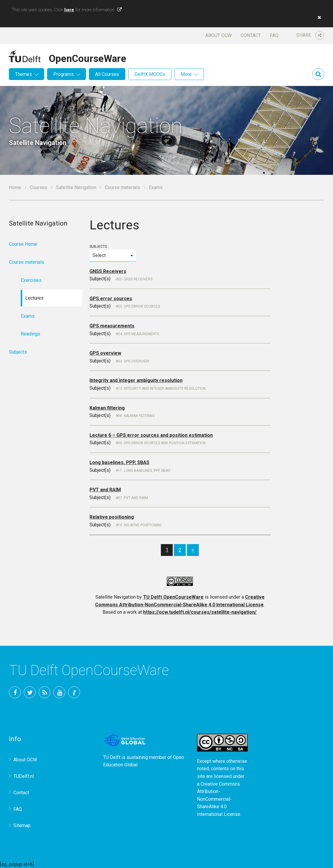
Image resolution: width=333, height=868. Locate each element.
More (186, 74)
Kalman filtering (107, 408)
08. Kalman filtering (136, 416)
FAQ (274, 35)
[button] (318, 17)
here (69, 10)
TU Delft (74, 692)
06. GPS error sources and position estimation (162, 443)
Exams (28, 316)
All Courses (107, 74)
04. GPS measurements (139, 334)
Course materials (123, 187)
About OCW (218, 35)
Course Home (23, 244)
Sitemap (22, 825)
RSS (44, 692)
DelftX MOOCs (150, 74)
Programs (64, 74)
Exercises (31, 280)
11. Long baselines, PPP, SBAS (144, 471)
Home (15, 187)
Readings (31, 334)
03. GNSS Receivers (135, 279)
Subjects (113, 253)
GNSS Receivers (108, 271)
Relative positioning (112, 517)
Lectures (34, 298)
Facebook (15, 692)
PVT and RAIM (105, 490)
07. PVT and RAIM (133, 498)
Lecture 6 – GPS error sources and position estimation (151, 435)
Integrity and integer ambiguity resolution (136, 380)
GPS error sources (111, 299)
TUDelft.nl (24, 776)
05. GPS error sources (139, 306)
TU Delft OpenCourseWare (173, 597)
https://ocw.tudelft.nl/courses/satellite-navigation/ (200, 612)
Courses (39, 187)
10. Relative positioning (140, 525)
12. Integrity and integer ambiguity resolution (162, 389)
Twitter (30, 692)
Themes (24, 74)
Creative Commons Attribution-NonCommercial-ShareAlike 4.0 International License (219, 799)
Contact (251, 35)
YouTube (59, 692)
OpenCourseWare (88, 57)
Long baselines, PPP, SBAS (119, 462)
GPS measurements (112, 326)
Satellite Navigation (76, 187)
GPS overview (105, 353)
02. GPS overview (134, 361)
